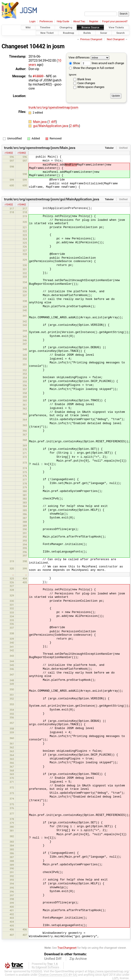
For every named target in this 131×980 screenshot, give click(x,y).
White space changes (91, 87)
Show (75, 63)
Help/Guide (63, 21)
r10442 (22, 153)
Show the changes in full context (92, 68)
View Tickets (116, 28)
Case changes (86, 83)
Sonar (104, 33)
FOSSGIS (36, 971)
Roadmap (69, 33)
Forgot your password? (115, 21)
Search (120, 33)
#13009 (38, 76)
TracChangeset (67, 948)
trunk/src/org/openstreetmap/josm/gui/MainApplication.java (52, 199)
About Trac (79, 21)
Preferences (46, 21)
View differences (79, 57)
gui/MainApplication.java (51, 126)
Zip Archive (78, 959)
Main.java (40, 122)
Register (94, 21)
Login (32, 21)
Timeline (45, 28)
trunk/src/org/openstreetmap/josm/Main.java (40, 148)
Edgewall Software (47, 967)
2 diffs (74, 126)
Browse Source (90, 28)
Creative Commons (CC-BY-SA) (58, 975)
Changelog (66, 28)
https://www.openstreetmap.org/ (109, 971)
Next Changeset (116, 39)
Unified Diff (53, 959)
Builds (87, 33)
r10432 (9, 153)
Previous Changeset (91, 39)
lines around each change (103, 63)
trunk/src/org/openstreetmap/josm (53, 107)
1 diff (52, 122)
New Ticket (47, 33)
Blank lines (84, 79)
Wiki (28, 28)
